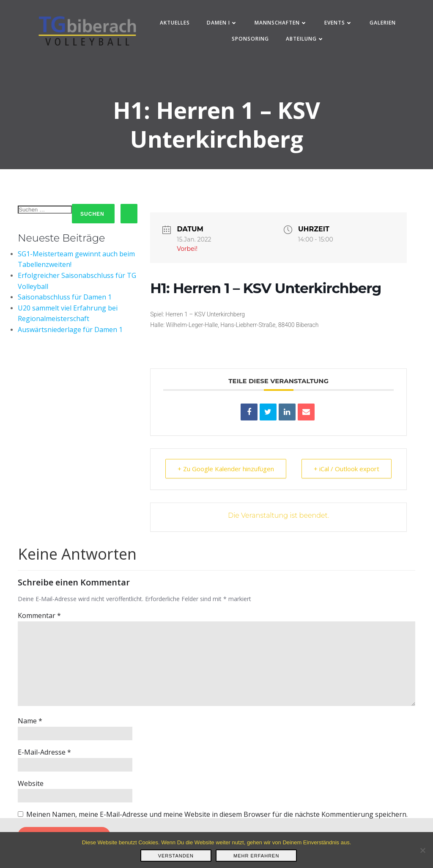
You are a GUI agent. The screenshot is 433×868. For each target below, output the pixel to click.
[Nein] (422, 850)
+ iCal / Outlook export (347, 469)
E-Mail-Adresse (44, 752)
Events (338, 23)
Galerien (383, 23)
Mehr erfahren (256, 856)
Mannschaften (281, 23)
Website (31, 783)
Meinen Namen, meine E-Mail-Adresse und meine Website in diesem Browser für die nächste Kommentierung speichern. (217, 814)
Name (30, 721)
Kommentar (39, 615)
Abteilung (305, 39)
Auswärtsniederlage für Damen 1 (70, 330)
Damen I (222, 23)
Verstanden (176, 856)
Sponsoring (250, 39)
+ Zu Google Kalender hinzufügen (226, 469)
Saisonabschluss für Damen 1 (65, 297)
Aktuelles (175, 23)
